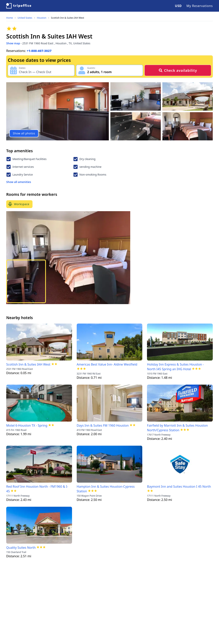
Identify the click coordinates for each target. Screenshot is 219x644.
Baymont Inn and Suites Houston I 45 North (179, 486)
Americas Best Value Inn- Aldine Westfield (107, 364)
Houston (42, 18)
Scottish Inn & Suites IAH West (68, 18)
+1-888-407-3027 (39, 51)
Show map (13, 43)
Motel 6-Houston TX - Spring (27, 425)
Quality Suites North (21, 548)
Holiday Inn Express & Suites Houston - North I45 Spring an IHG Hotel (175, 367)
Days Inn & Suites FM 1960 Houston (103, 425)
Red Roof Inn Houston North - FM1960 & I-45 (37, 489)
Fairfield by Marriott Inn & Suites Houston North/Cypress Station (177, 428)
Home (10, 18)
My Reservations (200, 6)
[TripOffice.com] (19, 6)
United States (25, 18)
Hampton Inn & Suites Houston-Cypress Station (106, 489)
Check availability (178, 70)
